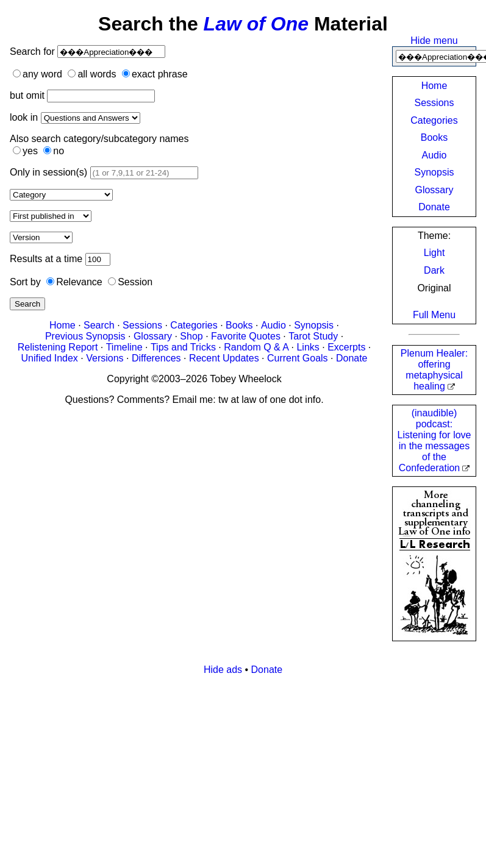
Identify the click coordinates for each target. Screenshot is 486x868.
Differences (156, 358)
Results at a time (46, 259)
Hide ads (223, 670)
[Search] (111, 52)
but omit (27, 95)
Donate (434, 207)
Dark (434, 270)
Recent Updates (224, 358)
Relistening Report (58, 347)
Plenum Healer (434, 370)
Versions (105, 358)
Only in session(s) (48, 172)
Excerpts (346, 347)
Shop (191, 336)
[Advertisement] (234, 770)
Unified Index (49, 358)
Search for (34, 52)
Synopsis (434, 172)
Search (27, 304)
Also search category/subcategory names (99, 139)
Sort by (25, 282)
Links (308, 347)
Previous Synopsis (85, 336)
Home (434, 86)
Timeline (124, 347)
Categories (434, 120)
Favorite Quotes (246, 336)
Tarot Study (313, 336)
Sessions (434, 103)
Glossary (434, 190)
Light (434, 253)
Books (434, 137)
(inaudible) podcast (434, 440)
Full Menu (434, 315)
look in (24, 117)
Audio (434, 155)
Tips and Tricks (183, 347)
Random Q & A (256, 347)
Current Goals (298, 358)
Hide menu (434, 41)
